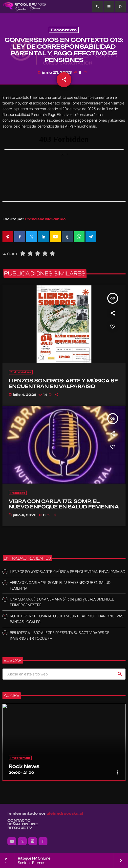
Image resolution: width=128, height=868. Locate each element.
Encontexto (64, 30)
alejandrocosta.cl (65, 814)
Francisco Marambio (45, 219)
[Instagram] (33, 841)
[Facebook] (43, 841)
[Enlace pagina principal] (24, 7)
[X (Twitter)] (22, 841)
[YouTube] (12, 841)
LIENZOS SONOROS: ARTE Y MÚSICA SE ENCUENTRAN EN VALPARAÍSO (67, 572)
